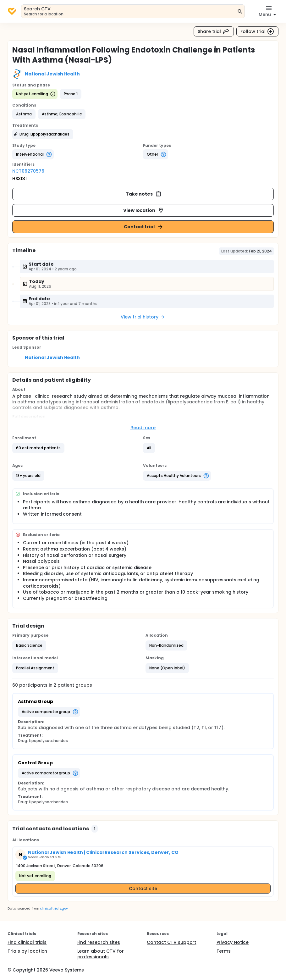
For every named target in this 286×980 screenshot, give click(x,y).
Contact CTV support (171, 942)
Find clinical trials (27, 942)
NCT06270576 (28, 171)
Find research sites (99, 942)
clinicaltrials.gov (54, 908)
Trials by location (27, 951)
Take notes (144, 194)
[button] (24, 114)
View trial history (143, 317)
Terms (224, 951)
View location (144, 210)
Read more (143, 428)
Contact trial (144, 227)
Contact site (143, 889)
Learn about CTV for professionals (101, 954)
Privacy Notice (233, 942)
